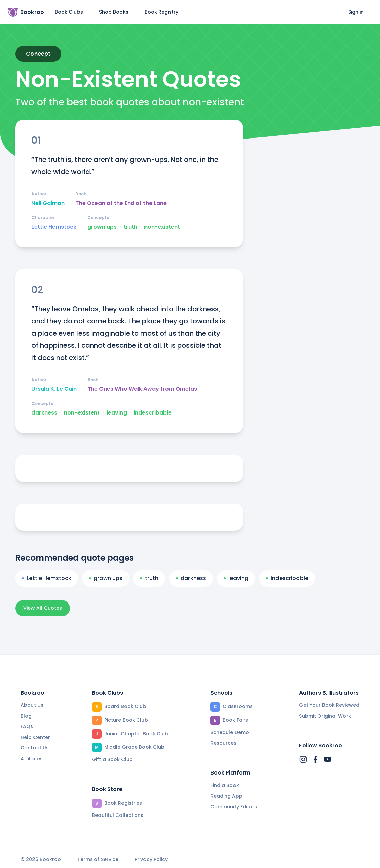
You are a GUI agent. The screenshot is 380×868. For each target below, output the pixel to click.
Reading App (226, 796)
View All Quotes (43, 608)
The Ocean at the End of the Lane (121, 203)
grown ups (102, 227)
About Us (32, 705)
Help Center (35, 737)
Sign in (356, 12)
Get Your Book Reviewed (329, 705)
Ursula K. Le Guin (54, 389)
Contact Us (35, 748)
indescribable (153, 413)
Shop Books (114, 12)
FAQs (27, 726)
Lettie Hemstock (54, 227)
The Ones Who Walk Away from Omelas (142, 389)
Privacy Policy (151, 859)
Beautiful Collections (118, 815)
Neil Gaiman (48, 203)
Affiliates (32, 759)
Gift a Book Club (112, 759)
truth (130, 227)
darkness (44, 413)
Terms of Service (98, 859)
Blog (26, 716)
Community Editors (234, 807)
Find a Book (225, 785)
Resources (223, 743)
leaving (117, 413)
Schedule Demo (230, 732)
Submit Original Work (325, 716)
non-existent (162, 227)
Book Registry (161, 12)
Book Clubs (69, 12)
